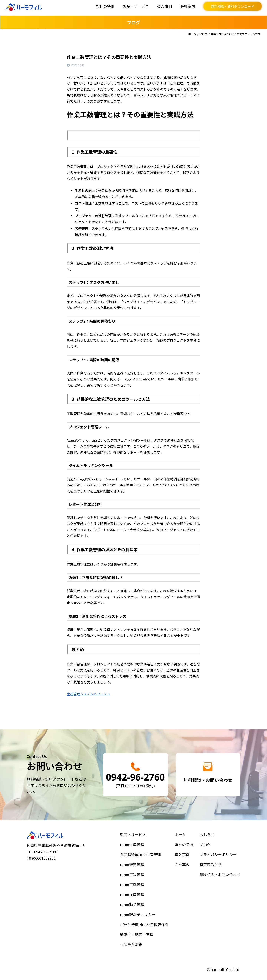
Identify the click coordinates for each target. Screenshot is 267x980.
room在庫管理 (133, 894)
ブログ (203, 34)
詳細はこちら (135, 775)
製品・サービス (136, 6)
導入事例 (164, 6)
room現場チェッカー (138, 912)
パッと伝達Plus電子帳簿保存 (144, 921)
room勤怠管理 (133, 903)
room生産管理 (133, 850)
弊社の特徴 (105, 6)
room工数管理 (133, 885)
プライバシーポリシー (218, 859)
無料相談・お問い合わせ (220, 877)
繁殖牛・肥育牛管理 (137, 929)
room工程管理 (133, 877)
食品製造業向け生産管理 (141, 859)
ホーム (192, 34)
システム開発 (132, 938)
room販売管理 (133, 868)
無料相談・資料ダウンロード (233, 6)
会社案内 (188, 6)
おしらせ (209, 841)
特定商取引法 (212, 868)
